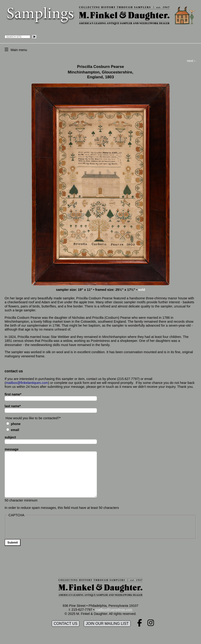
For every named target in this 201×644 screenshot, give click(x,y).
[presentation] (43, 528)
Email (15, 430)
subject (10, 437)
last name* (13, 406)
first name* (13, 394)
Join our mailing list (107, 624)
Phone (16, 424)
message (12, 449)
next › (191, 61)
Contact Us (66, 624)
